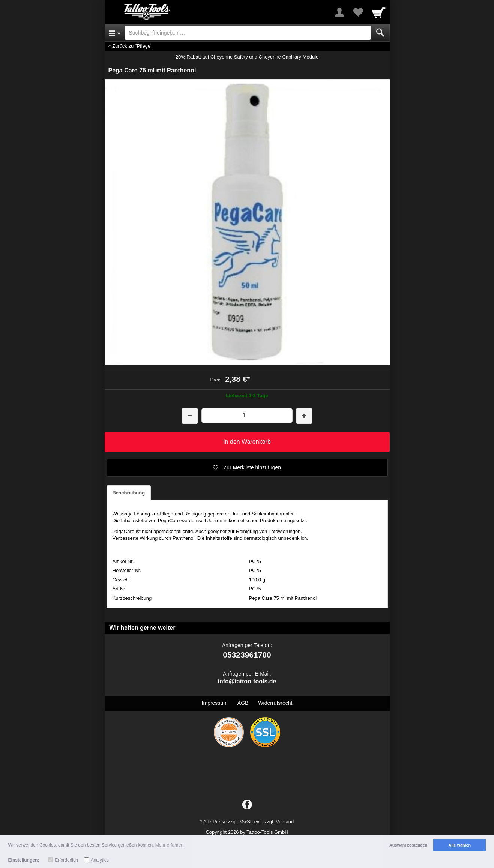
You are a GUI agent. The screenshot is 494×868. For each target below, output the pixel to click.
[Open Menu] (115, 33)
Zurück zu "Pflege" (132, 46)
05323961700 (247, 655)
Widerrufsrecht (275, 703)
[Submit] (380, 33)
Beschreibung (129, 493)
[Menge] (247, 415)
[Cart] (379, 12)
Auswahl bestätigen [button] (408, 845)
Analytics (100, 860)
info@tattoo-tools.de (247, 681)
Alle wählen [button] (460, 845)
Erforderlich (66, 860)
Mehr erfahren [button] (169, 845)
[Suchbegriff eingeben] (248, 33)
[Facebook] (247, 805)
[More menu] (339, 12)
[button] (247, 468)
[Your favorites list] (358, 12)
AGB (243, 703)
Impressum (215, 703)
